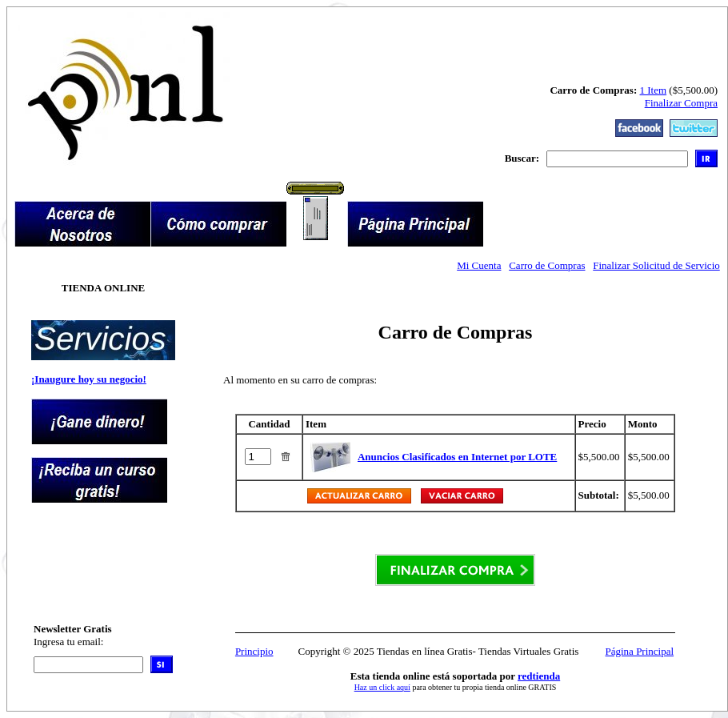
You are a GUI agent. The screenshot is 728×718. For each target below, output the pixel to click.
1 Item (654, 90)
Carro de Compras (547, 265)
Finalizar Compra (681, 103)
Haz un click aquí (382, 687)
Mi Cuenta (479, 265)
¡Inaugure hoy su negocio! (89, 379)
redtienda (539, 676)
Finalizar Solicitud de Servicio (656, 265)
